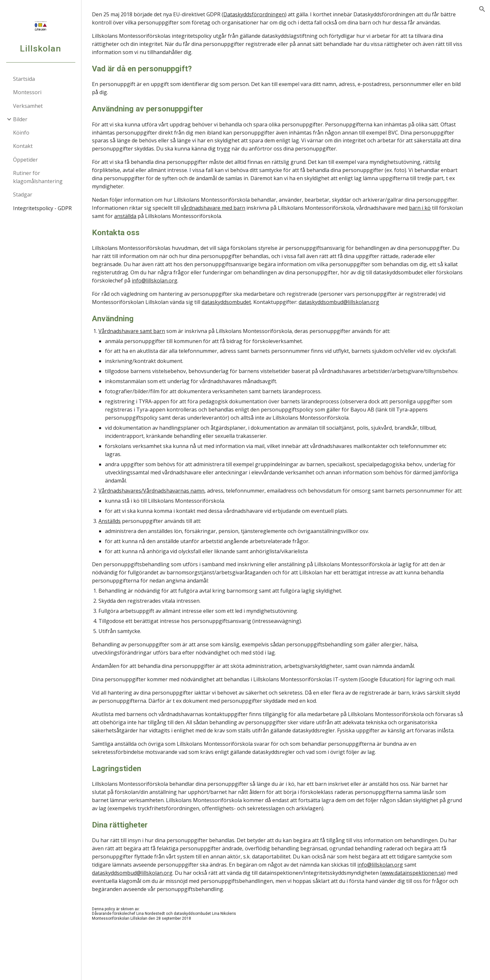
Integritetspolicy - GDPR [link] (42, 208)
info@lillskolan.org (195, 289)
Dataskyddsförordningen (267, 14)
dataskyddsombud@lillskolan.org (351, 310)
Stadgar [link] (23, 195)
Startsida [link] (24, 79)
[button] (482, 9)
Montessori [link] (27, 92)
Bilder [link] (20, 119)
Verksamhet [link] (28, 106)
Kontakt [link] (23, 146)
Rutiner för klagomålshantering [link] (38, 177)
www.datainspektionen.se (425, 922)
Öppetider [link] (25, 160)
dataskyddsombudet (239, 310)
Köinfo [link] (21, 133)
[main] (286, 490)
